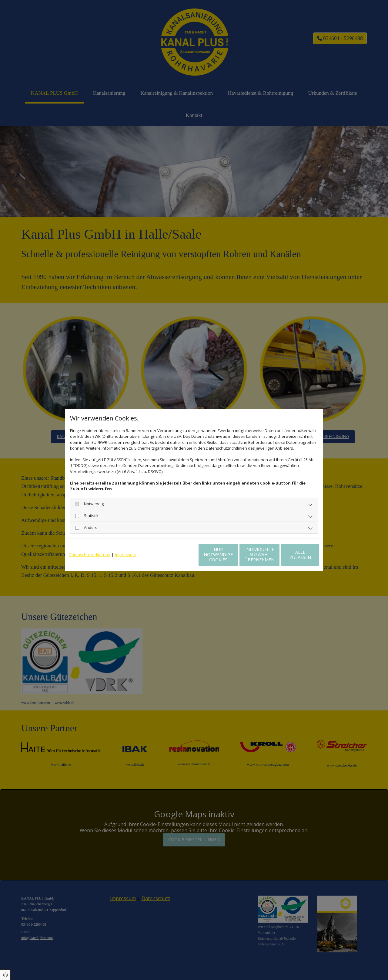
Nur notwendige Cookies (176, 555)
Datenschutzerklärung (89, 555)
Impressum (125, 555)
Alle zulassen (291, 555)
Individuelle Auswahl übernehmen (234, 555)
